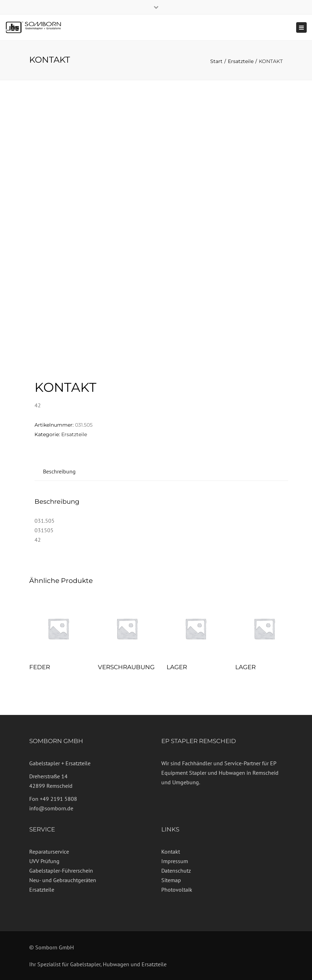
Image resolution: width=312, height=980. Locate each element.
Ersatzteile (241, 61)
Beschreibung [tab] (59, 471)
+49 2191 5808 (58, 799)
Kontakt (171, 852)
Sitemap (171, 880)
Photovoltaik (177, 890)
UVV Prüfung (44, 861)
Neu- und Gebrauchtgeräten (63, 880)
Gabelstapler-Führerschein (61, 871)
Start (216, 61)
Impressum (175, 861)
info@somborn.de (51, 808)
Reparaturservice (49, 852)
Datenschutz (176, 871)
